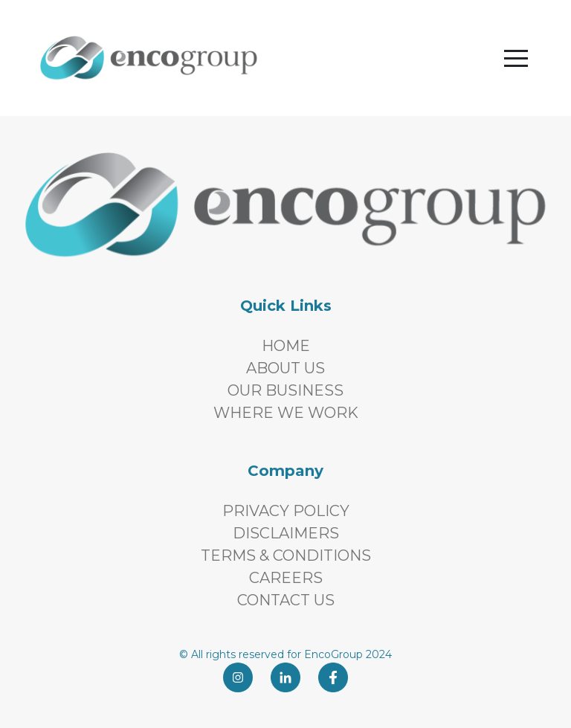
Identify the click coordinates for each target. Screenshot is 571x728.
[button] (516, 58)
